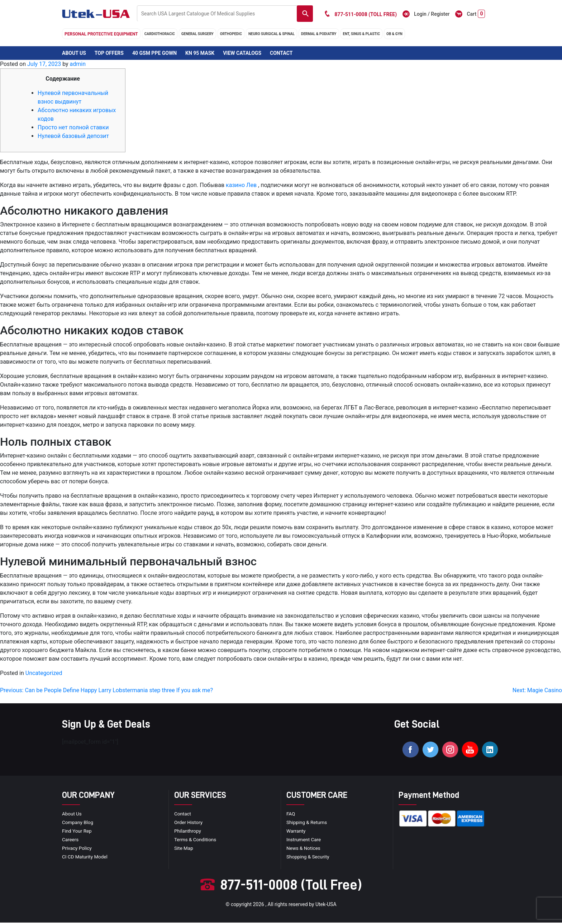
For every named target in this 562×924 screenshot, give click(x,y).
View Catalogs (242, 53)
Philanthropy (188, 832)
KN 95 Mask (200, 53)
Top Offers (109, 53)
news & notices (304, 849)
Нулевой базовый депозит (73, 136)
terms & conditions (196, 841)
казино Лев (241, 185)
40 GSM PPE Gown (154, 53)
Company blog (78, 823)
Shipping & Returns (308, 823)
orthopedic (231, 34)
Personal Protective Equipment (101, 34)
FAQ (291, 815)
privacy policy (77, 849)
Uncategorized (44, 673)
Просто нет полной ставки (73, 127)
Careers (71, 841)
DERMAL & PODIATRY (319, 34)
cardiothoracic (160, 34)
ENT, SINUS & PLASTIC (361, 34)
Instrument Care (304, 841)
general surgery (197, 34)
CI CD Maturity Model (86, 858)
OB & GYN (394, 34)
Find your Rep (77, 832)
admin (78, 64)
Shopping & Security (309, 858)
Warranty (296, 832)
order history (189, 823)
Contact (281, 53)
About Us (74, 53)
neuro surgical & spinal (272, 34)
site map (184, 849)
